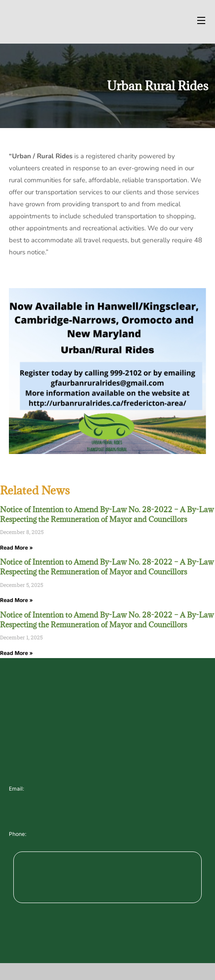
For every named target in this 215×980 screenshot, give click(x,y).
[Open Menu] (202, 22)
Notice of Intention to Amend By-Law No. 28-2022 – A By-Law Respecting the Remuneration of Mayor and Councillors (107, 514)
